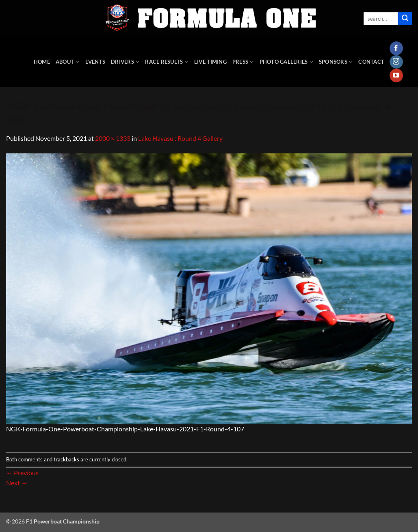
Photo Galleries (286, 62)
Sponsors (336, 62)
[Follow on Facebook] (396, 48)
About (68, 62)
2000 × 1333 (113, 138)
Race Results (167, 62)
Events (95, 62)
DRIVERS (125, 62)
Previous (22, 473)
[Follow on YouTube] (396, 75)
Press (243, 62)
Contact (371, 62)
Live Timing (210, 62)
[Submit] (405, 19)
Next (17, 483)
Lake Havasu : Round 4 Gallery (180, 138)
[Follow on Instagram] (396, 62)
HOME (42, 62)
